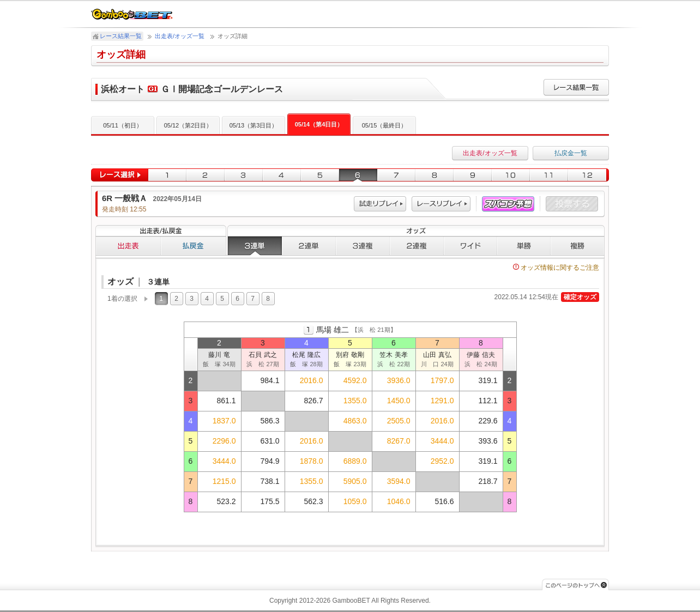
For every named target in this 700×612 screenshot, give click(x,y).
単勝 (524, 246)
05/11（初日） (123, 125)
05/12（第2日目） (188, 125)
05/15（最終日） (385, 125)
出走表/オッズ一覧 (180, 36)
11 (549, 175)
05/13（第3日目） (254, 125)
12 (589, 175)
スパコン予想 (508, 204)
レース (441, 204)
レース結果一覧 (121, 36)
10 (511, 175)
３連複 (363, 246)
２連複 (417, 246)
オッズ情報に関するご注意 (556, 268)
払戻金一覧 (571, 153)
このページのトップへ (575, 584)
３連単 (255, 246)
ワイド (470, 246)
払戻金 (194, 246)
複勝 (578, 246)
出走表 (128, 246)
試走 (380, 204)
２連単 (309, 246)
